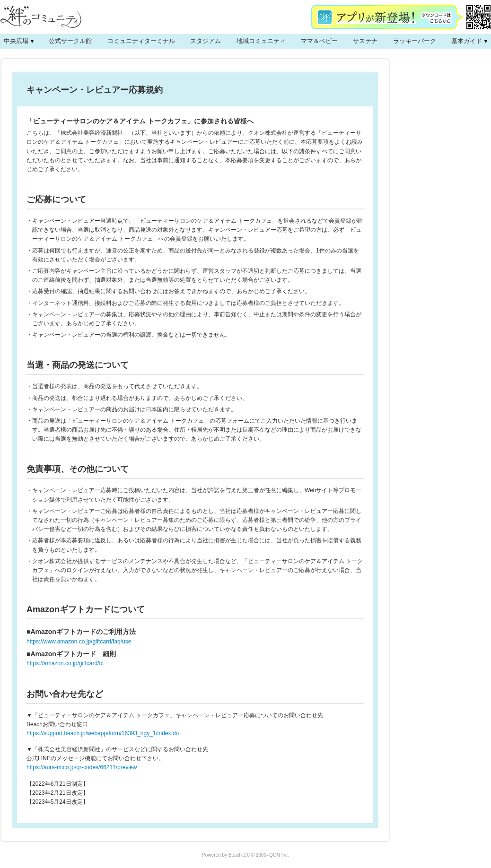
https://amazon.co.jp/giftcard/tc (65, 663)
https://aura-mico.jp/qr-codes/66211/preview (82, 767)
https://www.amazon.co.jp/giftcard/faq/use (79, 642)
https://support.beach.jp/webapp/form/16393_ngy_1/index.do (103, 733)
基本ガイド (467, 41)
